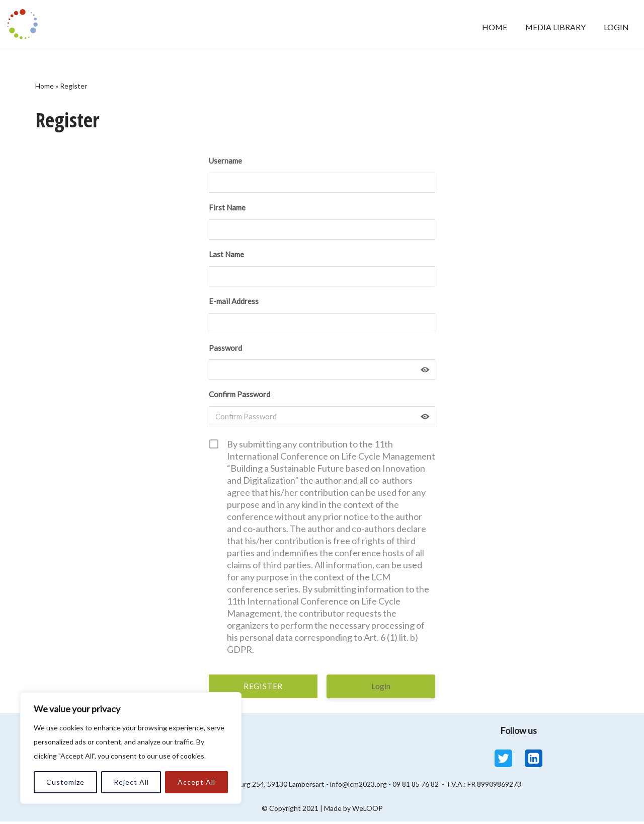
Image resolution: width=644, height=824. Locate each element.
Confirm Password (239, 397)
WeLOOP (368, 811)
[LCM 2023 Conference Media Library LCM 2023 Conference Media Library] (25, 24)
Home (492, 27)
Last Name (226, 256)
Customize (65, 782)
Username (225, 162)
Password (225, 350)
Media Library (554, 27)
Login (616, 27)
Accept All (196, 782)
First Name (227, 208)
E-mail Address (234, 303)
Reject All (131, 782)
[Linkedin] (534, 761)
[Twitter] (503, 761)
